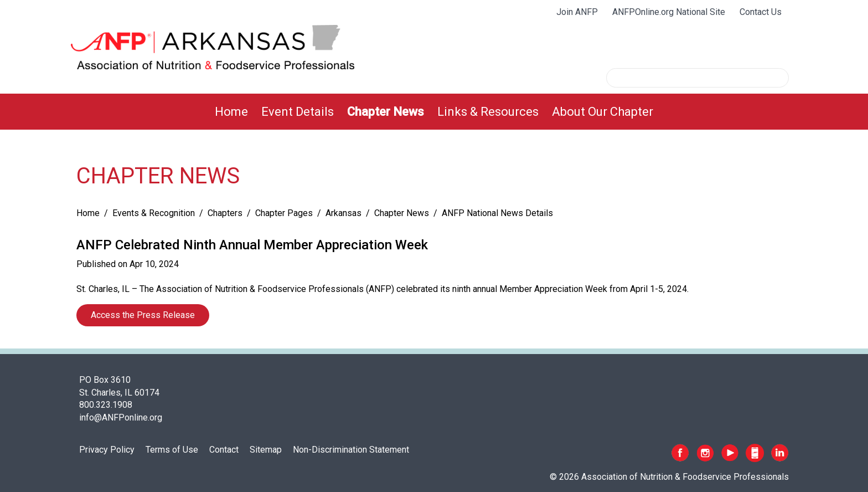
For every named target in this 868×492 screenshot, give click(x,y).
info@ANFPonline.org (121, 417)
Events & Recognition (154, 213)
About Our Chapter (603, 112)
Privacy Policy (107, 450)
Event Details (298, 112)
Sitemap (266, 450)
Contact (224, 450)
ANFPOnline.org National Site (669, 12)
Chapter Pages (284, 213)
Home (231, 112)
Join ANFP (577, 12)
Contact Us (761, 12)
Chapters (225, 213)
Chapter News (386, 112)
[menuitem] (231, 112)
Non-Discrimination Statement (351, 450)
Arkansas (343, 213)
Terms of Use (172, 450)
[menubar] (434, 112)
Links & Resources (488, 112)
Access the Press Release (143, 315)
